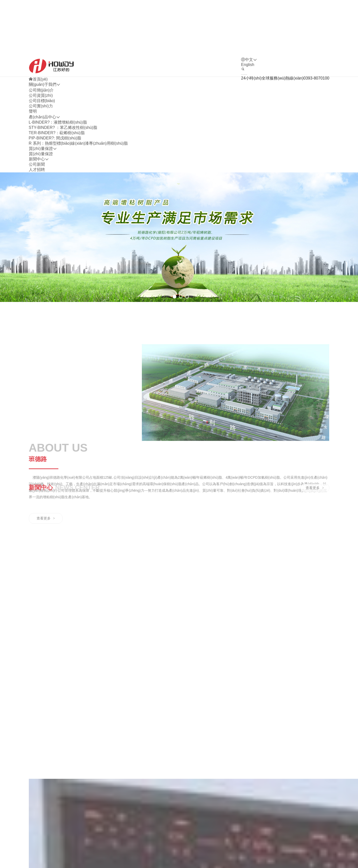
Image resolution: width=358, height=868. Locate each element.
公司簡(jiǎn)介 (41, 128)
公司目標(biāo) (42, 138)
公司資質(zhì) (41, 133)
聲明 (33, 149)
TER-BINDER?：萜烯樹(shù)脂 (57, 171)
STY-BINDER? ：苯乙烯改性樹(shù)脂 (63, 165)
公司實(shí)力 (41, 144)
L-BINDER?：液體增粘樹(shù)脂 (58, 160)
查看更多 (46, 583)
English (248, 102)
